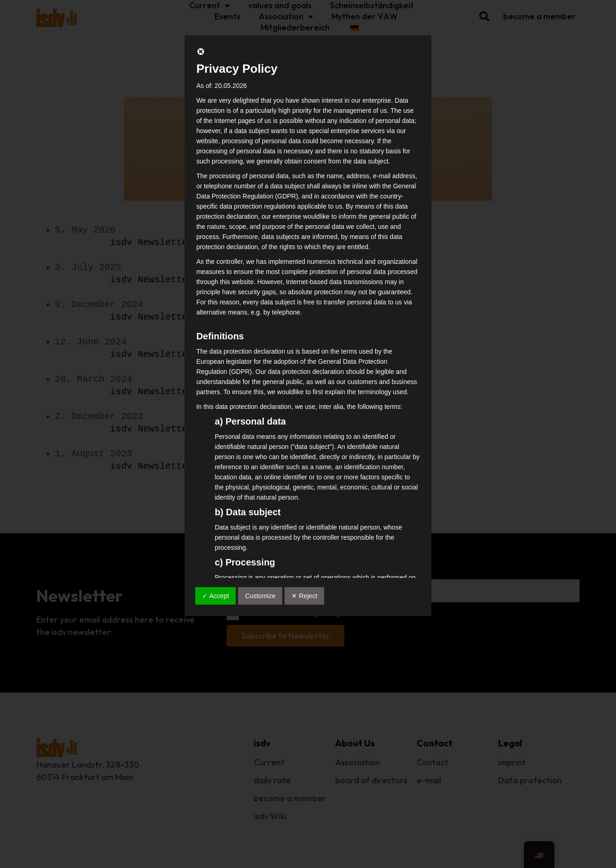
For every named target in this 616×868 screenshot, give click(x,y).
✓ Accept (215, 596)
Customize (260, 596)
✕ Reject (304, 596)
